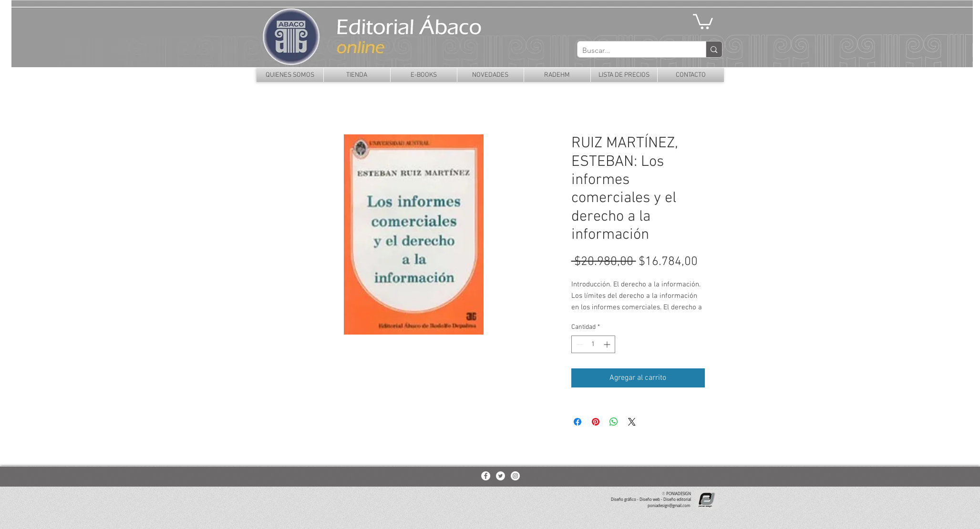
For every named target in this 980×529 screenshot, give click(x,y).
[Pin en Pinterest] (596, 422)
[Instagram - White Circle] (515, 476)
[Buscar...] (634, 51)
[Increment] (608, 344)
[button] (703, 21)
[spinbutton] (593, 344)
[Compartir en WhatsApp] (614, 422)
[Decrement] (579, 344)
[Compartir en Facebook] (578, 422)
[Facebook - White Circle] (486, 476)
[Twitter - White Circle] (500, 476)
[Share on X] (632, 422)
